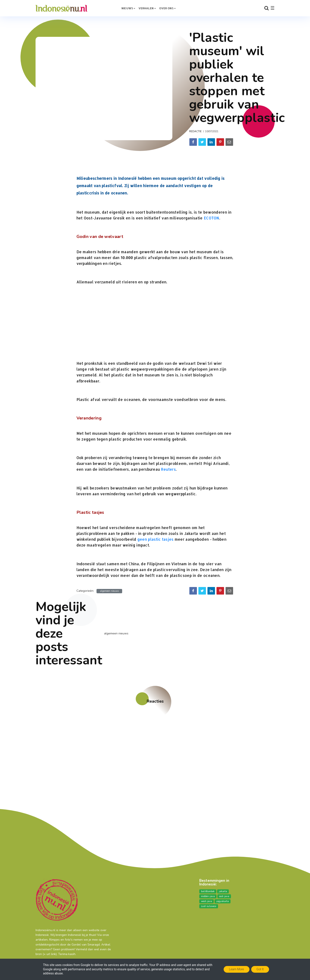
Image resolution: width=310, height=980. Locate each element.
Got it (260, 969)
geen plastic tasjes (156, 539)
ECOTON (212, 218)
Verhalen (146, 8)
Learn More (237, 969)
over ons (166, 8)
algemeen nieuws (109, 591)
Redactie (195, 131)
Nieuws (127, 8)
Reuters (168, 469)
